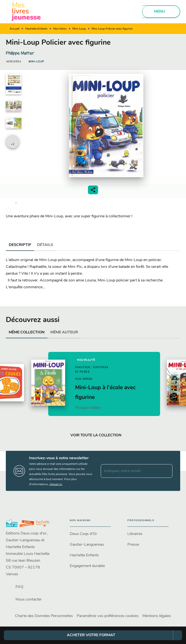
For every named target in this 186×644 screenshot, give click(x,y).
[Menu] (161, 12)
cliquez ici (56, 484)
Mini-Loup (79, 29)
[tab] (20, 245)
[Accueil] (26, 12)
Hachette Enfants (36, 29)
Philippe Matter (20, 53)
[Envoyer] (167, 471)
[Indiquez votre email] (131, 471)
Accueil (15, 29)
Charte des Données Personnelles (44, 616)
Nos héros (60, 29)
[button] (36, 62)
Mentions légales (157, 616)
